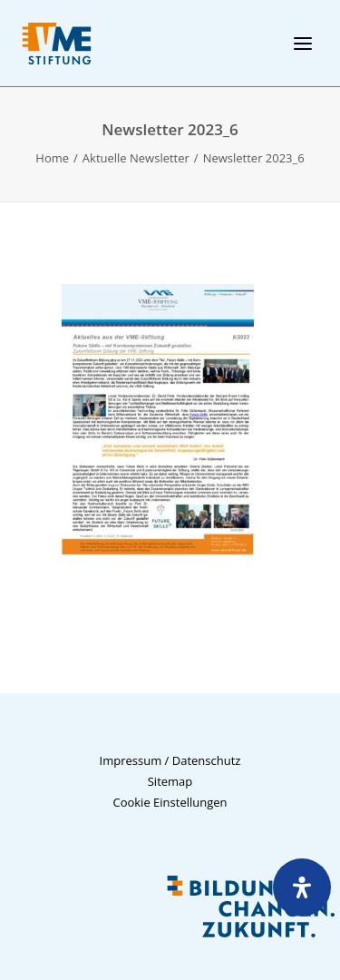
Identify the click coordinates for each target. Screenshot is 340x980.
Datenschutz (207, 760)
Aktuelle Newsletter (136, 158)
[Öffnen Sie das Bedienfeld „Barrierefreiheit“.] (302, 887)
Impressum (131, 760)
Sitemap (170, 781)
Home (52, 158)
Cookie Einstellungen (170, 802)
